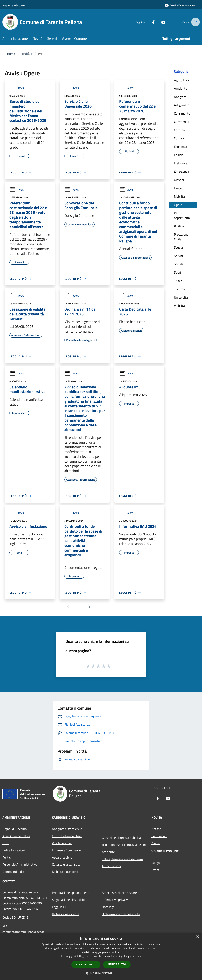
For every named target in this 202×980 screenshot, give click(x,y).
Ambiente (180, 88)
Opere (178, 205)
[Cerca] (195, 22)
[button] (101, 973)
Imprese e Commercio (66, 850)
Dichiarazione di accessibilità (121, 914)
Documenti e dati (14, 872)
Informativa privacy (115, 900)
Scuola (178, 247)
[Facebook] (150, 22)
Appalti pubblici (62, 857)
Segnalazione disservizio (68, 900)
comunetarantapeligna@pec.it (23, 932)
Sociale (179, 264)
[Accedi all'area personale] (180, 5)
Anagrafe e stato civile (67, 829)
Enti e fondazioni (14, 850)
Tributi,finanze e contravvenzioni (124, 845)
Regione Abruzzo (14, 5)
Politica (179, 226)
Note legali (109, 907)
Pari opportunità (182, 215)
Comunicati (159, 836)
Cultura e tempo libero (67, 836)
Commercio (181, 122)
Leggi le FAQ (60, 907)
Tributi (178, 281)
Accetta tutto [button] (86, 964)
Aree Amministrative (16, 836)
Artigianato (182, 105)
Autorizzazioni (111, 866)
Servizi (179, 256)
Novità (25, 54)
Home (11, 54)
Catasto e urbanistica (66, 864)
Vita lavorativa (62, 843)
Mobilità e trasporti (65, 872)
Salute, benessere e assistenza (122, 859)
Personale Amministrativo (20, 864)
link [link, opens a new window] (139, 956)
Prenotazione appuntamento (71, 893)
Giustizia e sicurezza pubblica (121, 838)
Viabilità (179, 306)
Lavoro (179, 188)
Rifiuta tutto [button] (117, 964)
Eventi (156, 870)
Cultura (179, 138)
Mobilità (179, 196)
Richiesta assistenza (66, 914)
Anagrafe (180, 97)
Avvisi (17, 88)
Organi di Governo (14, 829)
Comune (180, 130)
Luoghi (156, 863)
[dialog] (101, 956)
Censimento (182, 113)
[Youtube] (160, 22)
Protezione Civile (181, 237)
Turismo (179, 289)
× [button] (198, 937)
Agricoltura (181, 80)
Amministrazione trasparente (122, 893)
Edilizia (179, 155)
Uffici (6, 843)
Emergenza (181, 172)
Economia (180, 147)
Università (181, 297)
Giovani (179, 180)
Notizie (156, 829)
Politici (7, 857)
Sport (178, 272)
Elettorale (181, 163)
